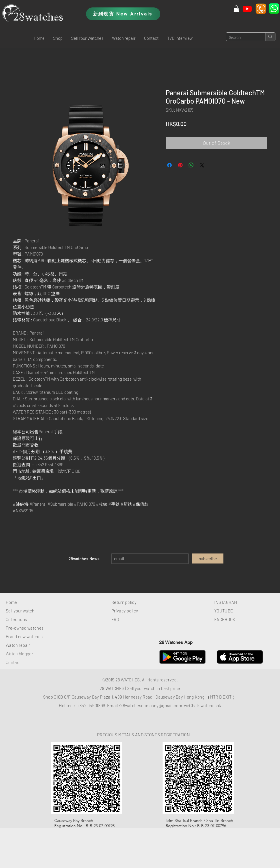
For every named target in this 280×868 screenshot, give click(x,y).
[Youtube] (247, 9)
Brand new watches (24, 636)
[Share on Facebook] (169, 165)
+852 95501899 (91, 705)
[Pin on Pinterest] (180, 165)
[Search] (241, 38)
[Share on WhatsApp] (191, 165)
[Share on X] (202, 165)
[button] (58, 38)
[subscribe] (208, 558)
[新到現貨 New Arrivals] (123, 14)
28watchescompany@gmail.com (151, 705)
